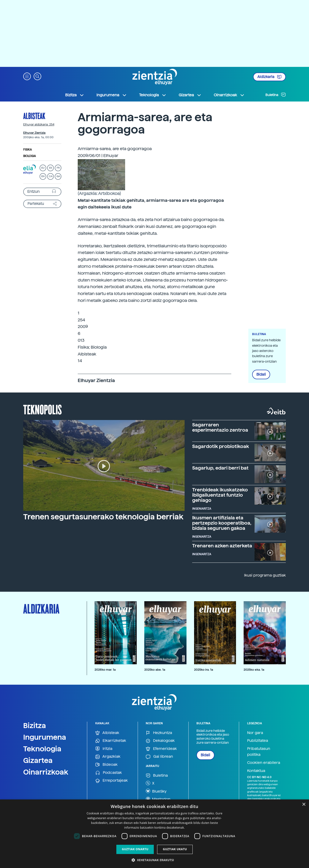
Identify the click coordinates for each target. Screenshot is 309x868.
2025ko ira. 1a (204, 670)
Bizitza (35, 725)
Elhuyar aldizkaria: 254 (39, 125)
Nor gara (255, 733)
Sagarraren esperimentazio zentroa (220, 427)
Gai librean (159, 757)
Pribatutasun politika (259, 752)
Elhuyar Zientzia (34, 133)
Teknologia (42, 749)
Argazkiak (108, 757)
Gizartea (38, 760)
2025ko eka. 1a (254, 670)
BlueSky (156, 791)
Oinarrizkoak (46, 772)
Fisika (27, 150)
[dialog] (154, 834)
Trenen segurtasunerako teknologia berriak (103, 517)
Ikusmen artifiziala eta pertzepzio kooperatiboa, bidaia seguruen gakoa (222, 523)
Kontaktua (256, 771)
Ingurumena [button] (112, 95)
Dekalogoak (160, 741)
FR (58, 168)
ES (50, 168)
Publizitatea (258, 741)
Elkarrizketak (111, 741)
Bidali (261, 374)
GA (58, 176)
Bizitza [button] (75, 95)
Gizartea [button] (190, 95)
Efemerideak (161, 749)
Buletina (276, 95)
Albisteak (34, 116)
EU (43, 168)
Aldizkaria (269, 77)
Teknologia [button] (153, 95)
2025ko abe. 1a (155, 670)
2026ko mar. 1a (105, 670)
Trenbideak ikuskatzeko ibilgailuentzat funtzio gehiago (220, 495)
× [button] (304, 805)
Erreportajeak (111, 781)
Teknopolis (43, 409)
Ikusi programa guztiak (265, 575)
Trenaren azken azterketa (222, 546)
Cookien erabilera (264, 763)
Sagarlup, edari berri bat (220, 468)
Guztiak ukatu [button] (175, 849)
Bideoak (106, 765)
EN (43, 176)
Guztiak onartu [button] (135, 849)
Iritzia (104, 749)
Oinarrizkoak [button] (229, 95)
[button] (27, 76)
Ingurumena (45, 737)
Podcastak (109, 773)
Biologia (30, 156)
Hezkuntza (159, 733)
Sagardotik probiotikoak (221, 446)
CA (51, 176)
